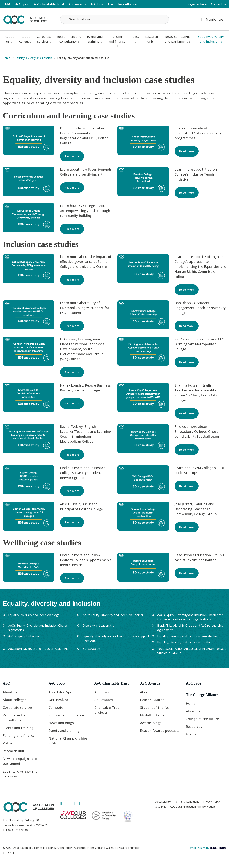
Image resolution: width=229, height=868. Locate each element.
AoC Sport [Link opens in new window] (22, 4)
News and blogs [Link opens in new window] (61, 723)
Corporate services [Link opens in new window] (44, 39)
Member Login (214, 19)
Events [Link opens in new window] (191, 734)
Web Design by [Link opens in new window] (208, 848)
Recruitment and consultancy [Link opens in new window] (69, 39)
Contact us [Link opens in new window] (219, 4)
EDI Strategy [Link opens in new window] (91, 649)
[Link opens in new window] (26, 19)
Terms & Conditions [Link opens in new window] (187, 801)
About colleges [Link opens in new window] (25, 41)
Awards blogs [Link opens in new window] (151, 723)
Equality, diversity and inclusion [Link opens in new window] (211, 39)
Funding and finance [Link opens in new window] (117, 41)
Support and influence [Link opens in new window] (66, 715)
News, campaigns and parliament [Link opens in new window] (178, 39)
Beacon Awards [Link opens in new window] (152, 700)
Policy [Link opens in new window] (135, 39)
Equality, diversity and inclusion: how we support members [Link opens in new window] (116, 638)
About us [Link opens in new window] (9, 39)
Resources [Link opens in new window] (194, 727)
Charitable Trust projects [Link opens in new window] (108, 710)
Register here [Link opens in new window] (197, 4)
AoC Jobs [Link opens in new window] (97, 4)
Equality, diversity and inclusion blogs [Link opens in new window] (34, 615)
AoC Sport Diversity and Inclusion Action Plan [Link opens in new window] (39, 649)
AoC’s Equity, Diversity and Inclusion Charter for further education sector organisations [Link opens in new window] (190, 617)
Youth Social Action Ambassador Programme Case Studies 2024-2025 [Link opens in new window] (192, 651)
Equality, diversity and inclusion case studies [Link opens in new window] (187, 636)
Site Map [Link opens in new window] (161, 806)
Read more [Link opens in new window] (72, 156)
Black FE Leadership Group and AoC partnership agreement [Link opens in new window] (190, 628)
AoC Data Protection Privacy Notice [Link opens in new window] (192, 806)
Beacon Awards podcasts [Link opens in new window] (160, 731)
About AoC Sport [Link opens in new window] (62, 692)
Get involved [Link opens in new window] (58, 700)
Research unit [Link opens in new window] (151, 39)
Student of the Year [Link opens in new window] (156, 707)
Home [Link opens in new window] (7, 58)
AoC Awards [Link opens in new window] (77, 4)
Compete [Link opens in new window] (56, 707)
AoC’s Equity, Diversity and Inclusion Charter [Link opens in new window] (113, 615)
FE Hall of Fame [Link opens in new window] (152, 715)
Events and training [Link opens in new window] (95, 39)
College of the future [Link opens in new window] (202, 719)
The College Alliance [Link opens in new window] (122, 4)
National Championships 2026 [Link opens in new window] (68, 741)
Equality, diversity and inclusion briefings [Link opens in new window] (185, 642)
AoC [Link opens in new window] (8, 4)
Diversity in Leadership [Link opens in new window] (98, 626)
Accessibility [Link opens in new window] (163, 801)
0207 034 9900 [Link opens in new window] (18, 830)
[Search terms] (114, 19)
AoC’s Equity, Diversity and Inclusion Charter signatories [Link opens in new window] (39, 628)
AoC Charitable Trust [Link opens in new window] (49, 4)
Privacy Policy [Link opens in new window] (211, 801)
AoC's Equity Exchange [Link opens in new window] (24, 636)
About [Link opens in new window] (145, 692)
